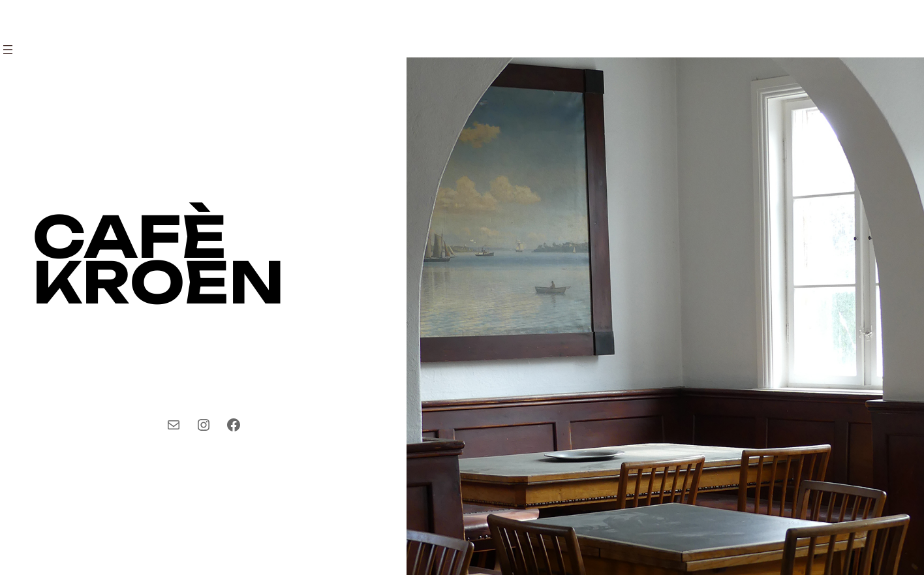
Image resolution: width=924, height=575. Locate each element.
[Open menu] (8, 50)
